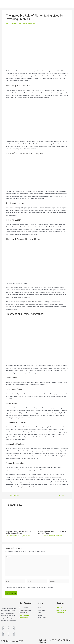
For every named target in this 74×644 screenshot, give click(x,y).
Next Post (61, 496)
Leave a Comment (11, 24)
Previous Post (14, 496)
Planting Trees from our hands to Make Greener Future (19, 533)
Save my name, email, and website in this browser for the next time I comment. (30, 589)
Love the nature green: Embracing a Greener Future (52, 533)
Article (19, 537)
